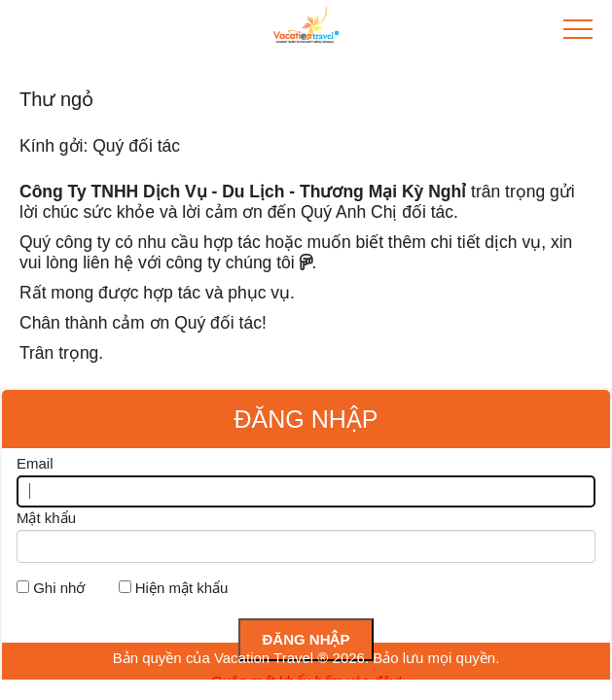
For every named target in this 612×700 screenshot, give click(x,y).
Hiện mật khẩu (182, 588)
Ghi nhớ (59, 588)
